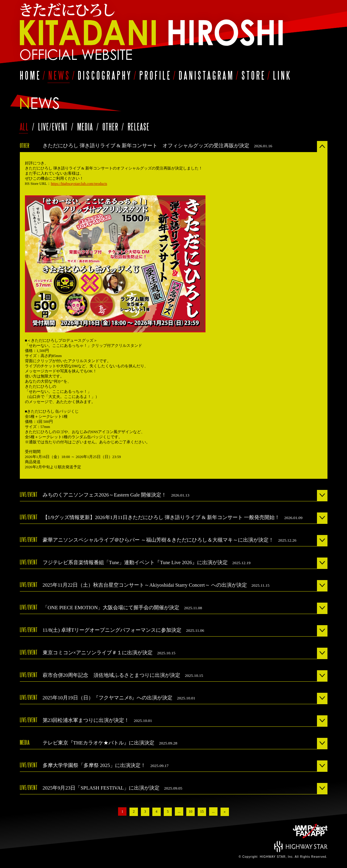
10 (191, 811)
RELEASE (139, 127)
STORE (254, 75)
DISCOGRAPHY (105, 75)
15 (202, 811)
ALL (24, 127)
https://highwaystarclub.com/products (79, 184)
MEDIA (86, 127)
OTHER (112, 127)
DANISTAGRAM (207, 75)
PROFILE (155, 75)
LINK (282, 75)
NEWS (59, 75)
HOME (30, 75)
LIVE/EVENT (54, 127)
